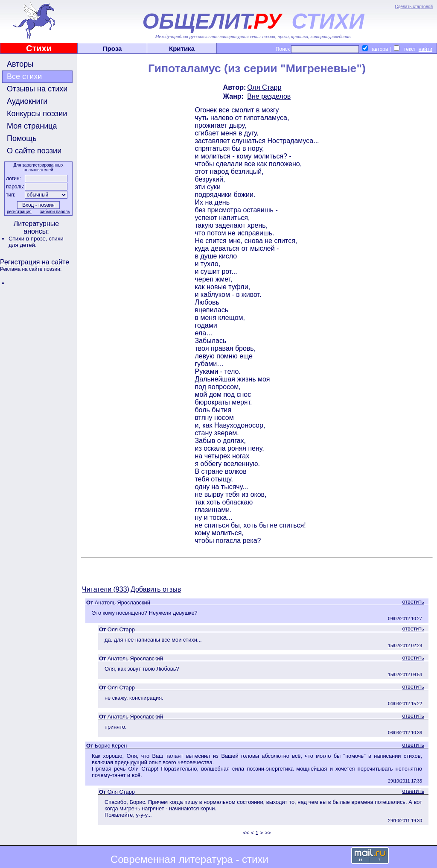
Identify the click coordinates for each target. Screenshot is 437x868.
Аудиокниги (27, 101)
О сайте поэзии (34, 151)
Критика (182, 48)
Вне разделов (269, 96)
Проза (112, 48)
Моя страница (32, 126)
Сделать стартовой (414, 7)
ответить (413, 602)
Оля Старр (264, 87)
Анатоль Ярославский (122, 603)
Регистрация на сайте (35, 262)
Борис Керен (111, 746)
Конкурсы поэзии (37, 114)
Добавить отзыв (156, 589)
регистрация (19, 212)
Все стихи (24, 76)
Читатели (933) (106, 589)
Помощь (22, 138)
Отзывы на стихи (37, 89)
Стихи (39, 48)
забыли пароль (55, 212)
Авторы (20, 64)
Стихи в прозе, (29, 239)
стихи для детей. (36, 242)
